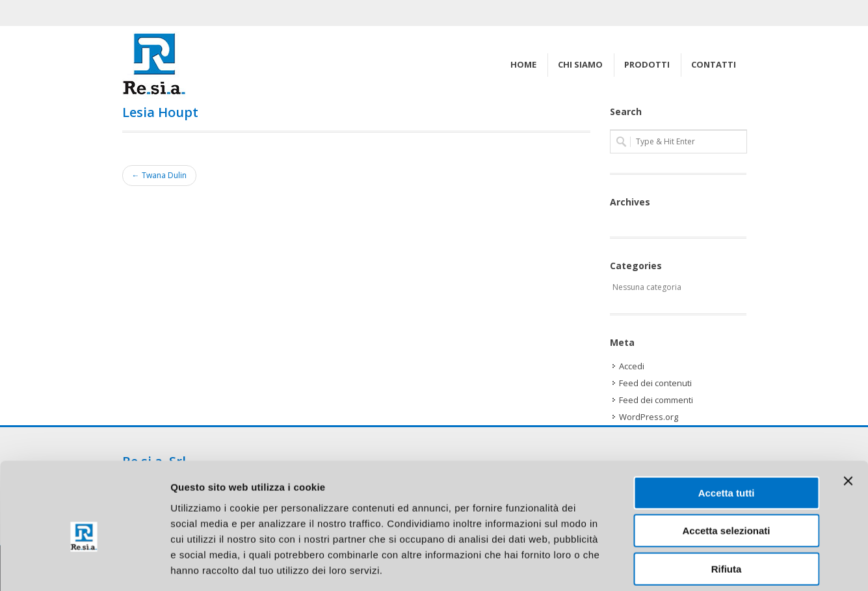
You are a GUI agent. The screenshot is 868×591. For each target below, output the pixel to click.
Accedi (632, 366)
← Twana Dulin (159, 175)
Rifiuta (727, 508)
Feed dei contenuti (655, 383)
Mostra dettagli (684, 565)
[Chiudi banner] (848, 420)
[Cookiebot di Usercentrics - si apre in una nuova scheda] (84, 566)
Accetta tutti (727, 432)
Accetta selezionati (726, 470)
